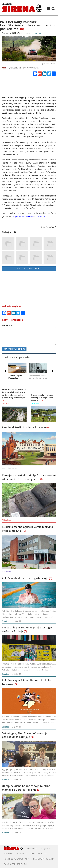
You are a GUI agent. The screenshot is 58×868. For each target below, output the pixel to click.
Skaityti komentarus (14, 349)
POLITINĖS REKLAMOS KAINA (17, 859)
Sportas (5, 621)
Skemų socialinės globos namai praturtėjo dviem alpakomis (42, 398)
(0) (22, 29)
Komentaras (8, 325)
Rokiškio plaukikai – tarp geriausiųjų (25, 578)
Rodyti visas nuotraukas (29, 269)
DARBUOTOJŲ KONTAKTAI (15, 864)
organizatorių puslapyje (23, 216)
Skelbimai (32, 848)
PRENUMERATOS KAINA (44, 859)
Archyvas (8, 854)
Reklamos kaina (39, 854)
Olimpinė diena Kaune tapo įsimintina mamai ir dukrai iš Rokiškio (26, 788)
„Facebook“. (41, 216)
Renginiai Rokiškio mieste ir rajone (24, 427)
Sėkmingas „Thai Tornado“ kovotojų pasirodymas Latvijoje (25, 735)
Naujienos (45, 848)
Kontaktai (22, 854)
